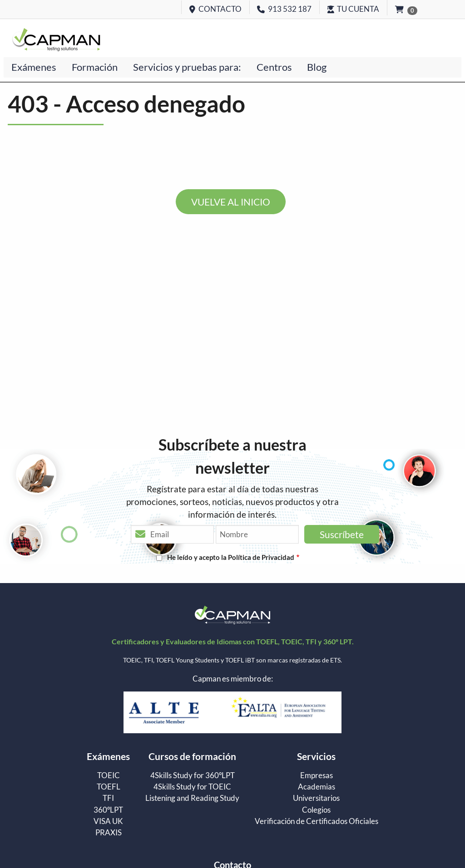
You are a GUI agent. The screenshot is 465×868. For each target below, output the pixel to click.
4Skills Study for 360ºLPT (193, 776)
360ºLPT (108, 810)
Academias (317, 787)
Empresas (317, 776)
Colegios (316, 810)
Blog (317, 67)
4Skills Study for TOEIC (192, 787)
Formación (95, 67)
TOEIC (109, 776)
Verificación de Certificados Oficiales (317, 821)
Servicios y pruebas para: (187, 67)
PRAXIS (109, 833)
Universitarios (316, 798)
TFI (108, 798)
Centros (274, 67)
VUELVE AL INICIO (231, 202)
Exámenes (34, 67)
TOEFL (109, 787)
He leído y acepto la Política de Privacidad (231, 557)
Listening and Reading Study (192, 798)
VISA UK (108, 821)
